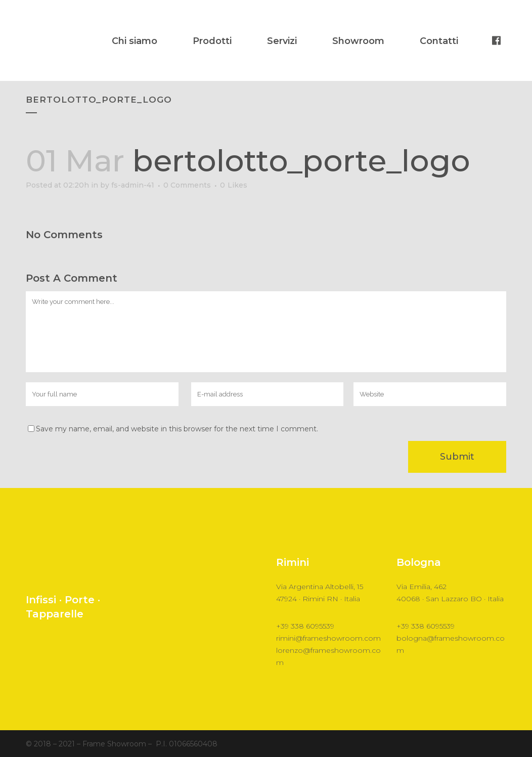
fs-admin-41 (133, 185)
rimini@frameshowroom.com (328, 638)
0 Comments (187, 185)
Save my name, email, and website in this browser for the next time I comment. (177, 429)
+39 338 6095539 (305, 626)
